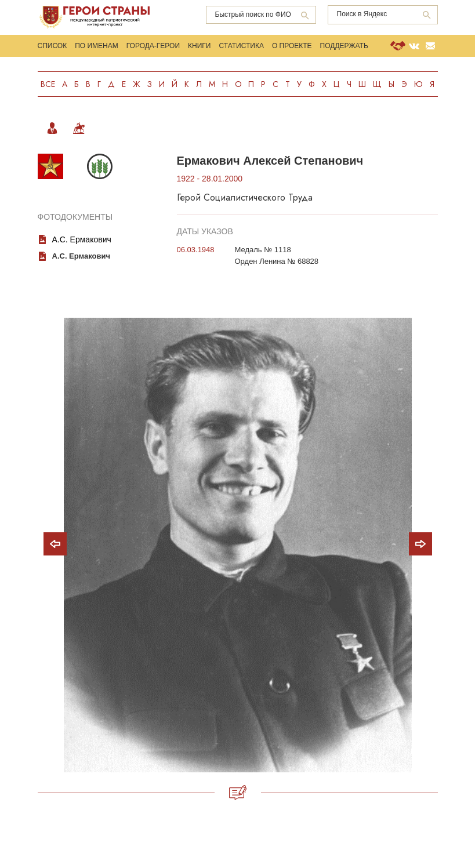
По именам (97, 46)
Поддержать (344, 46)
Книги (199, 46)
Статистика (241, 46)
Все (48, 84)
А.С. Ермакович (82, 239)
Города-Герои (153, 46)
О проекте (292, 46)
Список (52, 46)
